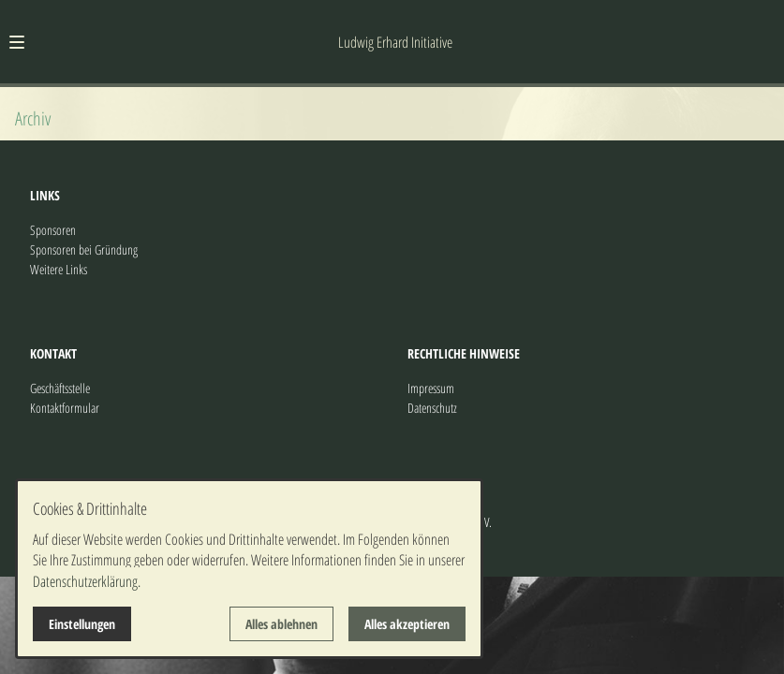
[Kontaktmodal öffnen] (762, 22)
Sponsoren (53, 230)
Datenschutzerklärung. (87, 581)
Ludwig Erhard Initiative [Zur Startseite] (395, 42)
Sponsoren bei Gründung (84, 249)
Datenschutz (432, 408)
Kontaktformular (65, 408)
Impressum (431, 388)
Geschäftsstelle (60, 388)
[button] (17, 42)
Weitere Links (59, 269)
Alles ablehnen (281, 624)
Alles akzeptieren (407, 624)
